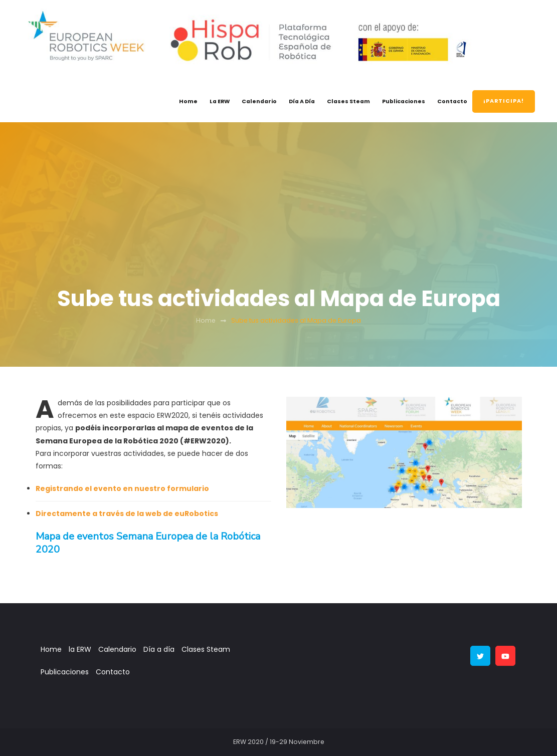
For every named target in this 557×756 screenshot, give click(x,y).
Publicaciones (404, 101)
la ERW (220, 101)
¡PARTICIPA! (504, 101)
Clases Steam (348, 101)
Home (188, 101)
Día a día (302, 101)
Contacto (452, 101)
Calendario (259, 101)
